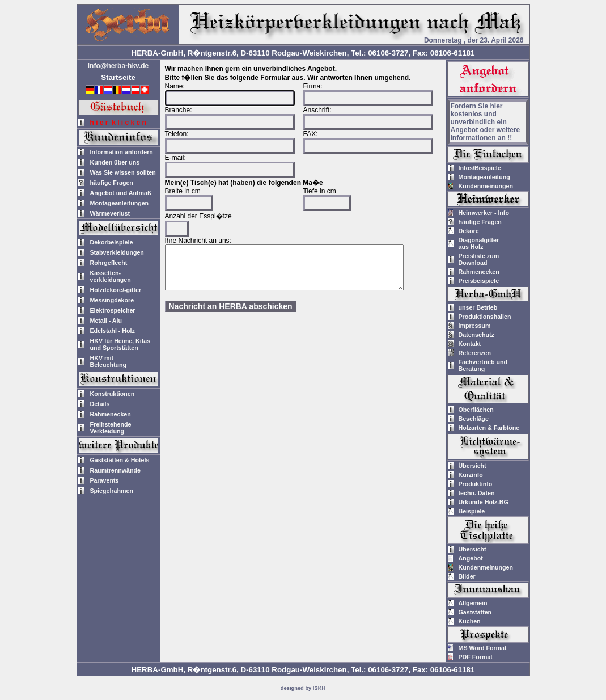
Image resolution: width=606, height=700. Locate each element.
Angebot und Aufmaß (121, 193)
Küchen (470, 621)
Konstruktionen (113, 394)
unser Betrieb (478, 307)
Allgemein (473, 603)
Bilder (467, 576)
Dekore (469, 231)
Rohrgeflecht (109, 263)
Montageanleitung (484, 177)
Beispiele (472, 511)
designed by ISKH (303, 688)
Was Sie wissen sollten (123, 172)
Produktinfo (476, 484)
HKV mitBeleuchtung (109, 361)
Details (100, 404)
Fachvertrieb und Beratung (483, 365)
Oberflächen (476, 410)
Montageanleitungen (120, 203)
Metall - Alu (106, 321)
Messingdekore (112, 300)
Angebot (471, 558)
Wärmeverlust (110, 213)
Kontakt (470, 344)
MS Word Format (483, 648)
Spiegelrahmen (112, 491)
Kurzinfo (471, 475)
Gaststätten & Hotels (120, 460)
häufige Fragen (112, 183)
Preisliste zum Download (479, 259)
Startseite (118, 77)
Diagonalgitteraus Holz (479, 243)
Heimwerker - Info (484, 213)
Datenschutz (476, 335)
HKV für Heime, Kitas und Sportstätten (120, 344)
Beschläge (474, 419)
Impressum (475, 326)
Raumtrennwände (115, 470)
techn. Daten (477, 493)
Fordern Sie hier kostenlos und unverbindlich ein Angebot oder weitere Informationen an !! (486, 122)
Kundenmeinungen (486, 186)
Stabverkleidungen (117, 252)
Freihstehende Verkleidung (111, 428)
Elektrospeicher (113, 310)
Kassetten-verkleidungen (111, 276)
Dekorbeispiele (112, 242)
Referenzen (475, 353)
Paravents (105, 480)
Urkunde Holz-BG (484, 502)
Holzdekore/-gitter (116, 290)
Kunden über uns (115, 162)
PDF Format (476, 657)
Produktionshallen (485, 317)
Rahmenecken (111, 414)
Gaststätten (475, 612)
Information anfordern (122, 152)
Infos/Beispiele (480, 168)
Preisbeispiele (479, 281)
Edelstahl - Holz (113, 331)
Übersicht (472, 466)
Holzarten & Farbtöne (489, 428)
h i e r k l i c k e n (118, 123)
